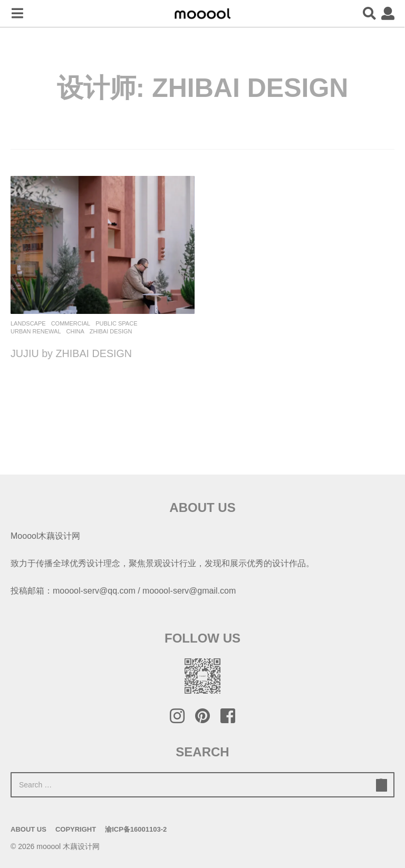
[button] (17, 14)
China (75, 331)
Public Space (116, 323)
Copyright (76, 829)
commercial (71, 323)
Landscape (28, 323)
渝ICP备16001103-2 (136, 829)
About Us (28, 829)
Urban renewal (36, 331)
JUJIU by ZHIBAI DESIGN (72, 353)
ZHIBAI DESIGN (111, 331)
